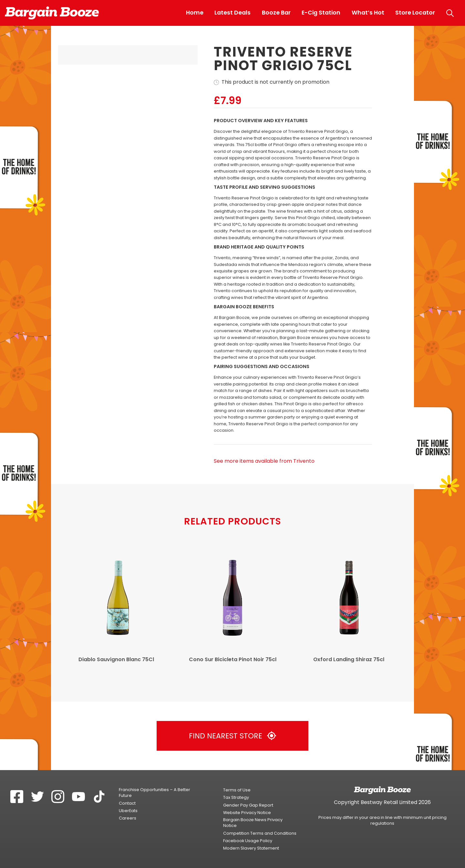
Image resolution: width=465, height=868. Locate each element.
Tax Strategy (236, 797)
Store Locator (415, 13)
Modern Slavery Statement (251, 848)
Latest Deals (232, 13)
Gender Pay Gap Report (248, 805)
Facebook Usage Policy (248, 841)
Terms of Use (237, 790)
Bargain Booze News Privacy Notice (253, 823)
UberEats (128, 811)
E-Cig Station (321, 13)
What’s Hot (368, 13)
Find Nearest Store (232, 736)
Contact (127, 803)
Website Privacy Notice (247, 813)
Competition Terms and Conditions (260, 833)
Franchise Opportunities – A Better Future (155, 793)
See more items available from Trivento (264, 461)
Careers (128, 818)
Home (195, 13)
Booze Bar (276, 13)
